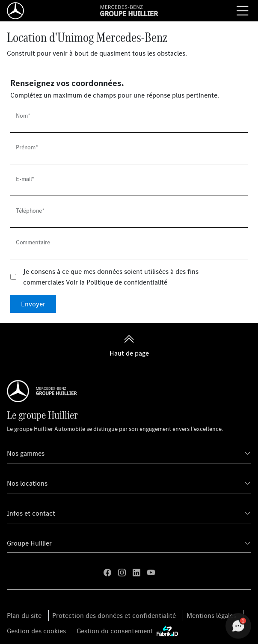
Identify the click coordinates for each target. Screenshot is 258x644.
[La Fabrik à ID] (167, 631)
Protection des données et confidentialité (114, 615)
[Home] (15, 11)
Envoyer (33, 304)
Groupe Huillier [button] (29, 543)
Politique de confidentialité (127, 282)
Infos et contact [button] (31, 513)
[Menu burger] (243, 11)
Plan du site (24, 615)
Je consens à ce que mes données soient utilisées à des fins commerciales (111, 277)
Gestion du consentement (115, 631)
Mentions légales (211, 615)
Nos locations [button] (27, 483)
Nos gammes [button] (26, 453)
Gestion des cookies (36, 631)
